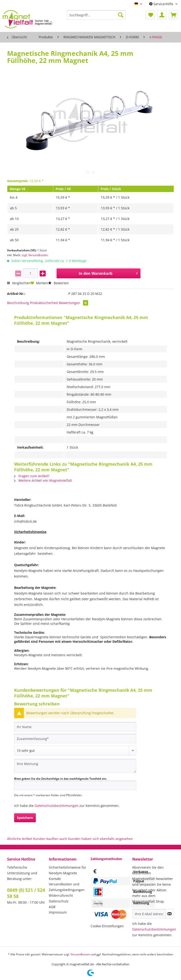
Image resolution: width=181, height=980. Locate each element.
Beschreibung (18, 303)
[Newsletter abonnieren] (170, 914)
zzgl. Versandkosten (35, 255)
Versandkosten (80, 954)
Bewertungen (74, 303)
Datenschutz (59, 901)
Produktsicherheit (44, 303)
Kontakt (55, 879)
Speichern (25, 818)
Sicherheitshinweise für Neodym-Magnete (68, 870)
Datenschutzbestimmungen (57, 806)
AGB (52, 907)
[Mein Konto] (162, 15)
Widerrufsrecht (61, 895)
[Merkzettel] (150, 15)
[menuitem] (96, 17)
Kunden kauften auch (50, 839)
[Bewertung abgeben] (75, 751)
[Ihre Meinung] (75, 766)
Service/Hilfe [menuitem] (162, 4)
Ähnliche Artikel (20, 839)
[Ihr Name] (75, 727)
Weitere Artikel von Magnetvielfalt (43, 480)
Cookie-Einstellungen (107, 926)
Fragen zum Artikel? (32, 476)
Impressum (58, 912)
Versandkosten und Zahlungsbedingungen (67, 887)
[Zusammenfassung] (75, 739)
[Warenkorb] (173, 15)
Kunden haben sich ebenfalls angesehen (101, 839)
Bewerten (58, 283)
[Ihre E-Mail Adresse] (149, 914)
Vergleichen (19, 283)
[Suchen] (121, 15)
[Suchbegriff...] (96, 15)
